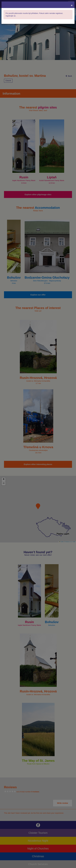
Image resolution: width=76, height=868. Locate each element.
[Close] (72, 5)
